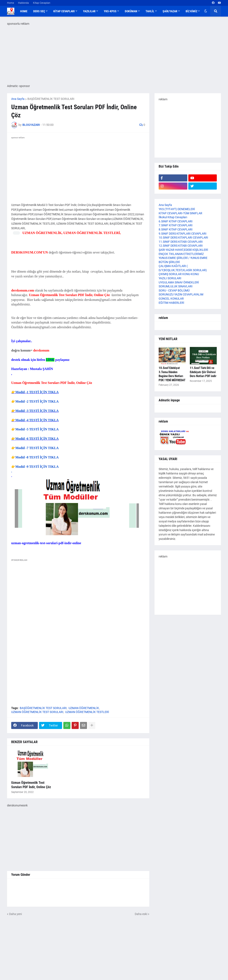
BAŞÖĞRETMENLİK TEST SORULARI (51, 99)
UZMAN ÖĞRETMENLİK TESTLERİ (87, 712)
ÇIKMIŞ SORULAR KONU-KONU (179, 274)
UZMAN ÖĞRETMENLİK (84, 708)
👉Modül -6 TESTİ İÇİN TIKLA (35, 439)
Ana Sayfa (18, 99)
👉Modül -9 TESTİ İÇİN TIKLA (35, 467)
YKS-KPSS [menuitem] (110, 11)
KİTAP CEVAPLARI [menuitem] (64, 11)
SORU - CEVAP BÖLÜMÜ (174, 290)
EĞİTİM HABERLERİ (171, 303)
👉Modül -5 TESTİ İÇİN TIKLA (35, 429)
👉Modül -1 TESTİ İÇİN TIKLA (35, 392)
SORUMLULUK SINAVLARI (176, 286)
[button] (206, 11)
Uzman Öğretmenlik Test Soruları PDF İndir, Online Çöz (31, 785)
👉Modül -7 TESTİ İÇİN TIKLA (35, 448)
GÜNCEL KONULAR (171, 299)
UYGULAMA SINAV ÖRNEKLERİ (179, 282)
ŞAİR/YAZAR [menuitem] (170, 11)
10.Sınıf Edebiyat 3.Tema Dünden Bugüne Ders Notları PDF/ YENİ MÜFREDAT (172, 374)
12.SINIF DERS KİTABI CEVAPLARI (181, 246)
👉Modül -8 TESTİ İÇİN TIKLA (35, 457)
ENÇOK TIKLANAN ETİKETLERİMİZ (181, 254)
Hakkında (23, 3)
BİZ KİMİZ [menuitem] (191, 11)
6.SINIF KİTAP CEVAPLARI (176, 221)
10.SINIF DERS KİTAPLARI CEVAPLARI (183, 238)
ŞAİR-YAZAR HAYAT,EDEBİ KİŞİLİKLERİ (183, 250)
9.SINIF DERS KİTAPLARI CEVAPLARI (183, 234)
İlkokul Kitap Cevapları (173, 217)
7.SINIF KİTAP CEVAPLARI (176, 225)
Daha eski (141, 914)
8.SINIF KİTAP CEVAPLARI (176, 229)
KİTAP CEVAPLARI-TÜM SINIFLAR (180, 213)
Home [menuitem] (24, 11)
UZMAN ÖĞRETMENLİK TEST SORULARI (37, 712)
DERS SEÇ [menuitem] (39, 11)
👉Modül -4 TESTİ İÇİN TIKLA (35, 420)
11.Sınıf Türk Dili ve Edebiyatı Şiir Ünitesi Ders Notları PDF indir (203, 372)
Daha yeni (15, 914)
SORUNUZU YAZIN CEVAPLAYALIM (181, 294)
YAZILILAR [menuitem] (89, 11)
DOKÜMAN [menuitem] (131, 11)
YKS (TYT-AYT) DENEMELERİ (177, 209)
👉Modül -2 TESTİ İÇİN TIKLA (35, 401)
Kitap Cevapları (42, 3)
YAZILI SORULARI (170, 278)
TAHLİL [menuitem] (150, 11)
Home (10, 3)
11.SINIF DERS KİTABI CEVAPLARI (181, 242)
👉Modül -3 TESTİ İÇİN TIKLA (35, 411)
